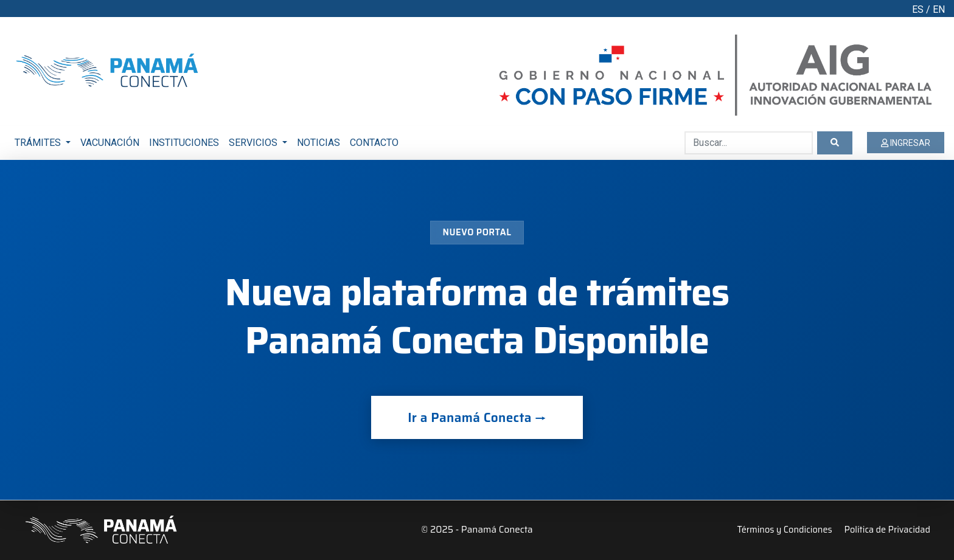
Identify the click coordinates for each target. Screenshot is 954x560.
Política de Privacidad (887, 530)
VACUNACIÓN (110, 143)
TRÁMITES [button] (39, 143)
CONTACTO (374, 143)
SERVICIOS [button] (254, 143)
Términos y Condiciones (784, 530)
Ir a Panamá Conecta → (477, 417)
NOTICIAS (319, 143)
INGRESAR (906, 143)
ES (918, 9)
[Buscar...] (749, 143)
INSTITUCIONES (184, 143)
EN (939, 9)
